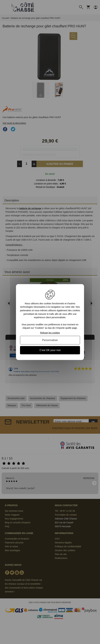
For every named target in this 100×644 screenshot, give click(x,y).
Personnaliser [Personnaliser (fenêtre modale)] (50, 340)
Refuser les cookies (50, 333)
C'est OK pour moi (50, 350)
